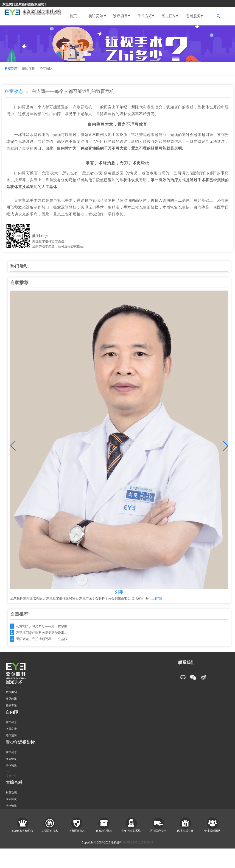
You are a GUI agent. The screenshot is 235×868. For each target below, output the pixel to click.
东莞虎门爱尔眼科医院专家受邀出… (42, 632)
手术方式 (146, 16)
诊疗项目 (122, 16)
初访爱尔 (97, 16)
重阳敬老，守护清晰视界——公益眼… (43, 639)
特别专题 (11, 705)
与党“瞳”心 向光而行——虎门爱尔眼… (43, 626)
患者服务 (194, 16)
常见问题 (11, 699)
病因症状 (28, 69)
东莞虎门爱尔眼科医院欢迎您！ (25, 4)
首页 (73, 16)
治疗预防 (46, 69)
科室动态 (11, 69)
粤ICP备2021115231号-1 (138, 843)
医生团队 (170, 16)
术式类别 (11, 692)
